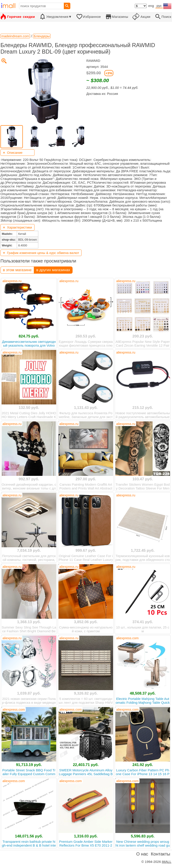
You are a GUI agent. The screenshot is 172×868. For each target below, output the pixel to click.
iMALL (167, 862)
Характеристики (17, 227)
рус (159, 6)
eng (151, 6)
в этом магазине (17, 270)
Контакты (161, 854)
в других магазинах (53, 270)
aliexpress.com (127, 638)
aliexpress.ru (12, 281)
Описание (13, 153)
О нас (142, 854)
